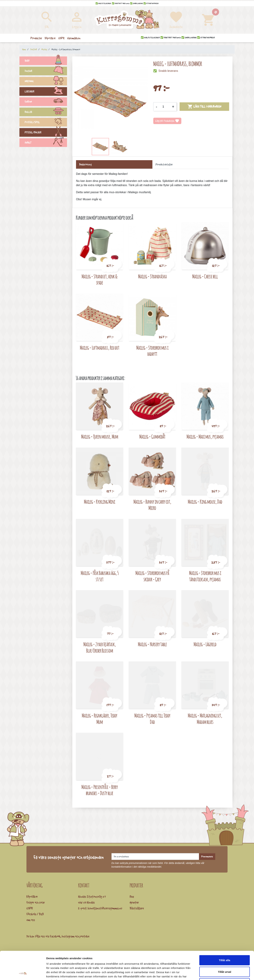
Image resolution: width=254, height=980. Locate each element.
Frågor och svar (36, 902)
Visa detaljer (192, 973)
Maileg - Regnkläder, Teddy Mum (100, 719)
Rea (132, 897)
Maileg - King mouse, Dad (205, 502)
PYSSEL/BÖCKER (46, 133)
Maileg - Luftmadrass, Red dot (100, 348)
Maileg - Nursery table (152, 644)
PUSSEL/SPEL (46, 123)
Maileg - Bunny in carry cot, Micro (152, 505)
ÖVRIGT (46, 143)
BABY (46, 61)
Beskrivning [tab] (85, 164)
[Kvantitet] (165, 107)
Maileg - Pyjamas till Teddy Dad (152, 719)
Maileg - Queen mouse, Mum (100, 437)
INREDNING (46, 82)
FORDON (46, 102)
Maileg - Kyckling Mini (100, 502)
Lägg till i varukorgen (204, 107)
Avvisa (225, 957)
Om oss (31, 920)
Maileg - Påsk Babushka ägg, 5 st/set (100, 576)
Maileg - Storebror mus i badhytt (152, 351)
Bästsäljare (137, 908)
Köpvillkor (32, 897)
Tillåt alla (225, 934)
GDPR (30, 908)
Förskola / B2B (35, 914)
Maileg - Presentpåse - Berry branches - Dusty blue (100, 790)
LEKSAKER (46, 92)
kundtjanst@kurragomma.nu (105, 908)
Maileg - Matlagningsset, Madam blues (205, 719)
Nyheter (134, 902)
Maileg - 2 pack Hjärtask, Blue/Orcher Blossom (100, 647)
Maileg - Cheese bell (205, 276)
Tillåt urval (225, 945)
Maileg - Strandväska (152, 276)
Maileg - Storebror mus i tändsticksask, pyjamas (205, 576)
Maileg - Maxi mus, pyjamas (205, 437)
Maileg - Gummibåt (152, 437)
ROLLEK (46, 112)
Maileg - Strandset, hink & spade (100, 280)
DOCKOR (46, 71)
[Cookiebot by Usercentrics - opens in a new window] (23, 973)
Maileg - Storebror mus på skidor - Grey (152, 576)
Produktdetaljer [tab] (164, 164)
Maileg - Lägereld (205, 644)
